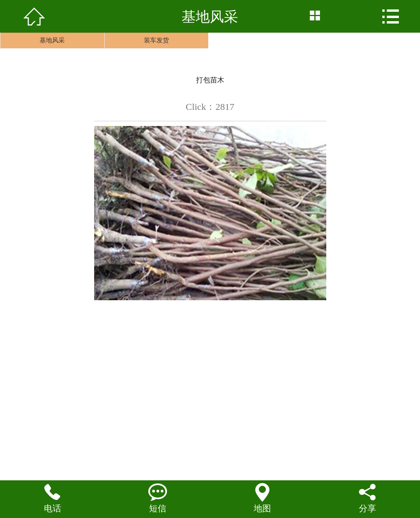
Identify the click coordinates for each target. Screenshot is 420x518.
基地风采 (52, 40)
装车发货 (156, 40)
